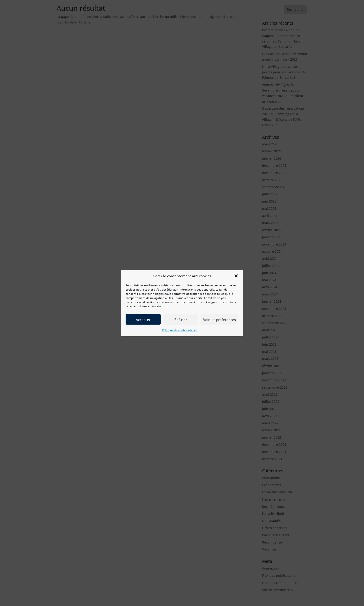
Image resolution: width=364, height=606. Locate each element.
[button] (236, 279)
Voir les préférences (219, 323)
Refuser (181, 323)
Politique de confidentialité (180, 333)
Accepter (143, 323)
